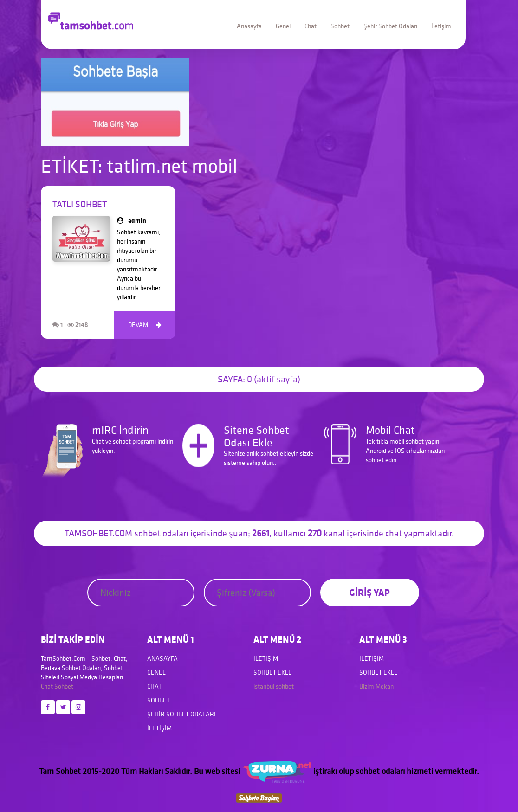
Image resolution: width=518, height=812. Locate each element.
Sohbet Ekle (273, 672)
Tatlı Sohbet (80, 204)
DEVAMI (145, 325)
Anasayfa (249, 26)
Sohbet (340, 26)
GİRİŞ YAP (370, 592)
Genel (283, 26)
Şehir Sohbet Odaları (390, 26)
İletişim (441, 26)
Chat (311, 26)
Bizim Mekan (376, 686)
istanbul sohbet (274, 686)
